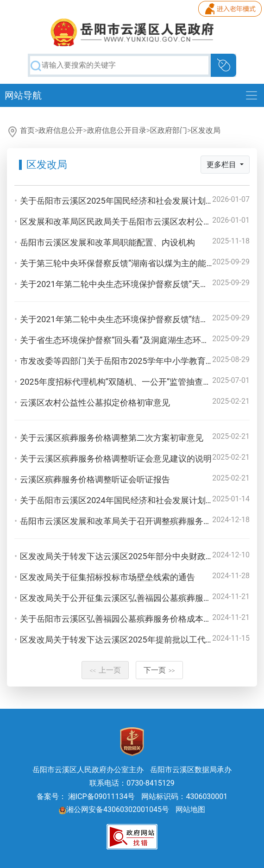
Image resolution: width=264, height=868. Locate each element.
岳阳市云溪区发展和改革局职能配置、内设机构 (107, 242)
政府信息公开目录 (117, 130)
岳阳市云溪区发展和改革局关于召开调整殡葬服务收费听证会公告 (141, 521)
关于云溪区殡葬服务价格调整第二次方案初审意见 (112, 438)
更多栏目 (222, 165)
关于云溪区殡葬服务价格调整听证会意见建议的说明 (116, 459)
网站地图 (190, 809)
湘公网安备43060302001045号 (114, 809)
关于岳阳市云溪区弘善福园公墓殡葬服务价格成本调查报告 (128, 619)
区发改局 (206, 130)
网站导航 (23, 95)
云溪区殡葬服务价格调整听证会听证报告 (95, 479)
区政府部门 (169, 130)
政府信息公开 (61, 130)
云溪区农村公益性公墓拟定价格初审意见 (95, 403)
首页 (27, 130)
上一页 (105, 670)
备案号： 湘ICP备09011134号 (86, 796)
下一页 (159, 670)
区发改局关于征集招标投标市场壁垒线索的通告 (107, 577)
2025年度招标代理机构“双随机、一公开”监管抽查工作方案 (128, 382)
